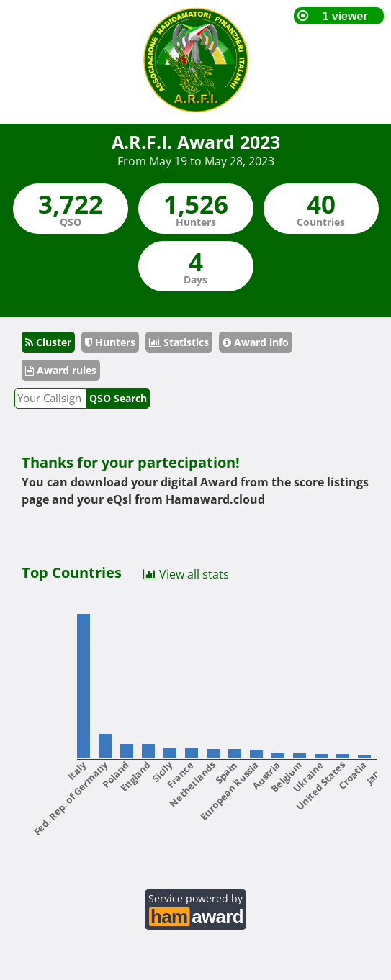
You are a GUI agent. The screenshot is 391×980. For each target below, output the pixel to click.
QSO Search (118, 398)
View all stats (186, 573)
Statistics (179, 342)
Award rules (61, 370)
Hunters (110, 342)
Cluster (48, 342)
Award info (256, 342)
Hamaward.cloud (215, 499)
